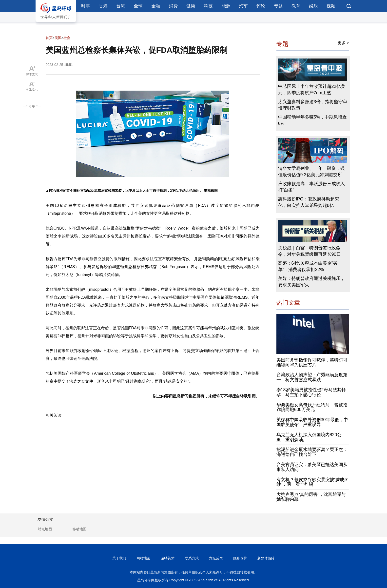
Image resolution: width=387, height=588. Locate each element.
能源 (226, 6)
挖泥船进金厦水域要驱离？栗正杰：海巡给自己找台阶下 (312, 452)
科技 (208, 6)
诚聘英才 (168, 558)
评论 (261, 6)
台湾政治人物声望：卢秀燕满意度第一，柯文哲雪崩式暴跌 (312, 377)
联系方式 (192, 558)
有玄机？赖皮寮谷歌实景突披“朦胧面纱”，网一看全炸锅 (313, 482)
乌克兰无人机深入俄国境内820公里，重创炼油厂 (309, 437)
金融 (156, 6)
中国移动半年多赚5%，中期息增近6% (312, 120)
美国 (58, 38)
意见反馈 (216, 558)
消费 (173, 6)
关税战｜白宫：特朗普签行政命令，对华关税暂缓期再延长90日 (310, 251)
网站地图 (143, 558)
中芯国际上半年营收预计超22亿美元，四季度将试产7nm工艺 (312, 90)
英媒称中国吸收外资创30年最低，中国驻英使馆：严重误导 (312, 422)
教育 (296, 6)
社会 (67, 38)
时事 (86, 6)
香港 (103, 6)
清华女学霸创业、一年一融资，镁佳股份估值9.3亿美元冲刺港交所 (311, 172)
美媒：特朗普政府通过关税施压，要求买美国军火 (311, 282)
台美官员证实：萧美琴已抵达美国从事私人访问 (312, 467)
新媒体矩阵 (266, 558)
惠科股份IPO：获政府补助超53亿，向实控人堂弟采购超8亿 (309, 202)
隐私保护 (240, 558)
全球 (138, 6)
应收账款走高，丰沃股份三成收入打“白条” (311, 187)
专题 (278, 6)
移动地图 (79, 529)
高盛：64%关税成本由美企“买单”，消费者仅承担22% (308, 266)
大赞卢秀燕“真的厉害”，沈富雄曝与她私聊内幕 (311, 497)
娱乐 (313, 6)
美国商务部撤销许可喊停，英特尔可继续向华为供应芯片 (312, 362)
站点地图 (45, 529)
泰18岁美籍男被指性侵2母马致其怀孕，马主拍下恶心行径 (311, 392)
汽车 (243, 6)
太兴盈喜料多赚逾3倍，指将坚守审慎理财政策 (313, 105)
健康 (191, 6)
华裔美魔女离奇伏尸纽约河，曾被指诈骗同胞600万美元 (312, 407)
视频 (331, 6)
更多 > (343, 43)
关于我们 (119, 558)
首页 (49, 38)
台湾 (121, 6)
